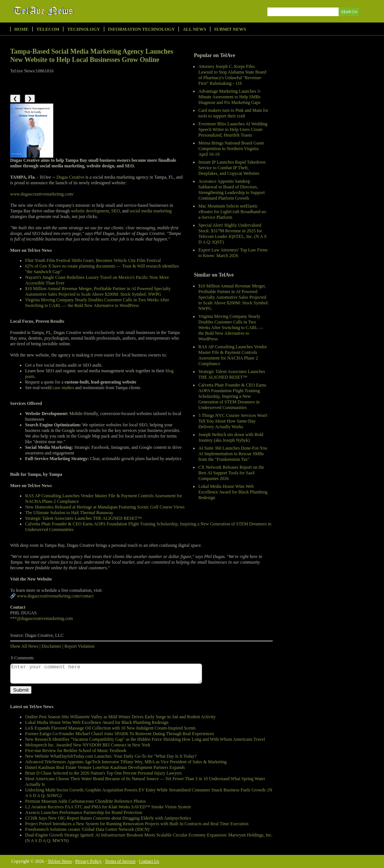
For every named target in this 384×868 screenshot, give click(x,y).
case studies (63, 388)
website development (90, 211)
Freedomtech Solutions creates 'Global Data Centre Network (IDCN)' (88, 829)
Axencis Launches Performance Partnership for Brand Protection (84, 812)
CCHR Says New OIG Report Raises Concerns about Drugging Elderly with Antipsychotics (108, 818)
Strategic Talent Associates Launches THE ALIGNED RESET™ (232, 374)
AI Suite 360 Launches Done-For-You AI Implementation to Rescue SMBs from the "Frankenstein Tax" (233, 454)
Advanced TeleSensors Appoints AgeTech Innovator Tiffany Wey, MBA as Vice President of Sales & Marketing (126, 762)
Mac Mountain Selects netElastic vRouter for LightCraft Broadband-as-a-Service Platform (233, 212)
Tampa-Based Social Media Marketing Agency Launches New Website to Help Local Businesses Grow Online (92, 56)
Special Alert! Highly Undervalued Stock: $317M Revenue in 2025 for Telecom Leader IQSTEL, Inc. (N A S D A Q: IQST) (232, 234)
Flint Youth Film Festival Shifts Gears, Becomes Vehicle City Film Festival (93, 260)
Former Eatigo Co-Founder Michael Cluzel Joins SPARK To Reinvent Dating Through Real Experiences (120, 734)
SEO (116, 211)
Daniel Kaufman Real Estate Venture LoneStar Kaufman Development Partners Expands (105, 767)
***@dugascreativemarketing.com (41, 618)
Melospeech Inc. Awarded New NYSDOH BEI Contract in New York (88, 745)
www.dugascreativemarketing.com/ (42, 194)
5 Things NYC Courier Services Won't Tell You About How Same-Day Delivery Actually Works (233, 421)
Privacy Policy (88, 861)
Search (349, 20)
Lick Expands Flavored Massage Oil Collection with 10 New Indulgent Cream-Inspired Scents (110, 728)
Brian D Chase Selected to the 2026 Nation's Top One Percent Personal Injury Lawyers (103, 773)
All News (194, 29)
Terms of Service (120, 861)
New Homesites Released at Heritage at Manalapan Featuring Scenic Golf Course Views (105, 507)
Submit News (230, 29)
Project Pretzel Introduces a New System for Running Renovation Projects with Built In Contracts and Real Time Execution (137, 824)
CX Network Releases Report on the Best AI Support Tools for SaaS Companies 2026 (231, 473)
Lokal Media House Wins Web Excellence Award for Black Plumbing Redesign (233, 492)
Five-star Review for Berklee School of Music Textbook (76, 751)
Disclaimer (52, 646)
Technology (83, 29)
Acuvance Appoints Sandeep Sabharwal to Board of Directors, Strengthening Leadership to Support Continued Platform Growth (232, 190)
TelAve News (65, 11)
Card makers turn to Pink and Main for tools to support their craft (233, 113)
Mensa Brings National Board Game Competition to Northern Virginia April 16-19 (231, 149)
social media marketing (151, 211)
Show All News (24, 646)
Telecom (48, 29)
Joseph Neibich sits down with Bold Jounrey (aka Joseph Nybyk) (231, 437)
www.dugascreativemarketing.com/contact (55, 596)
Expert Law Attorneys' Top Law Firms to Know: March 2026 (233, 253)
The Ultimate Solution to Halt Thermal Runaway (69, 513)
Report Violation (79, 646)
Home (21, 29)
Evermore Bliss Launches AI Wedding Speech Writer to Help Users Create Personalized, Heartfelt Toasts (233, 129)
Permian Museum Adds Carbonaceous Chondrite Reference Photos (85, 801)
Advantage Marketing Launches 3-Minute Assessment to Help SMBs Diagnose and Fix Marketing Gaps (230, 97)
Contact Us (149, 861)
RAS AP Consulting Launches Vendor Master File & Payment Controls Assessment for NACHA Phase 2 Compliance (233, 355)
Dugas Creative (70, 177)
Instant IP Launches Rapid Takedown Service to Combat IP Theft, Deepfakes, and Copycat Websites (232, 168)
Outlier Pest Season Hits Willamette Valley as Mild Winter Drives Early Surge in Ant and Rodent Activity (120, 717)
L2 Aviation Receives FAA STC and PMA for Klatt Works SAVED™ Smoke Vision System (108, 807)
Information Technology (142, 29)
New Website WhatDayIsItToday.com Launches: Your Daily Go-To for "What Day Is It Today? (111, 756)
